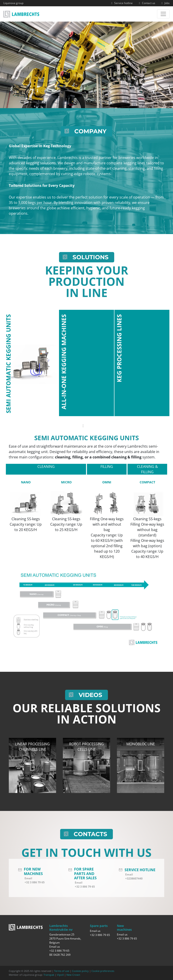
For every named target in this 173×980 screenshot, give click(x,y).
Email (28, 878)
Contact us (147, 3)
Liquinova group (13, 3)
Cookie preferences (103, 971)
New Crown (73, 975)
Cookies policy (80, 971)
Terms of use (62, 971)
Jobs (165, 3)
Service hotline (121, 3)
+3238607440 (134, 878)
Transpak (49, 975)
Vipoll (60, 975)
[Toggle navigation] (163, 14)
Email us (55, 947)
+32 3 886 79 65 (35, 882)
